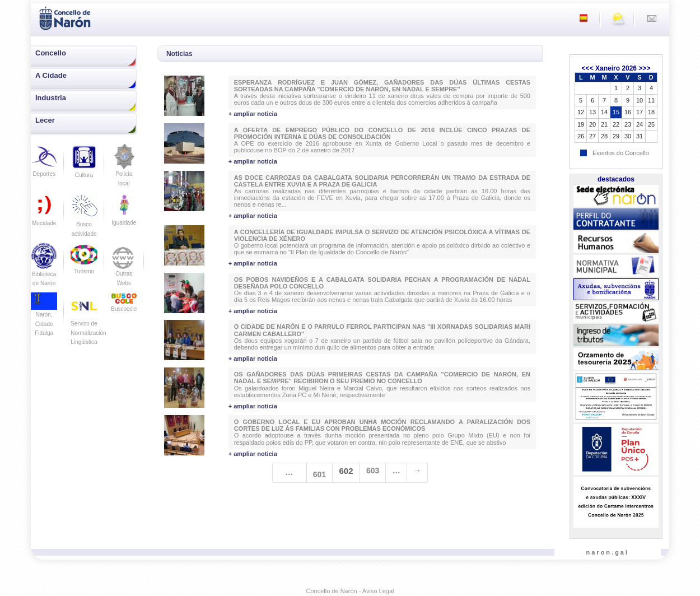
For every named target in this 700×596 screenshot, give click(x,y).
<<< (588, 68)
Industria (51, 98)
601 (319, 474)
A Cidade (51, 75)
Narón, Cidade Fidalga (44, 317)
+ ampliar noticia (253, 114)
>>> (644, 68)
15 (616, 112)
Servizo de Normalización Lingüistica (88, 323)
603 (373, 471)
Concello (51, 53)
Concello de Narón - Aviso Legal (350, 591)
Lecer (45, 120)
